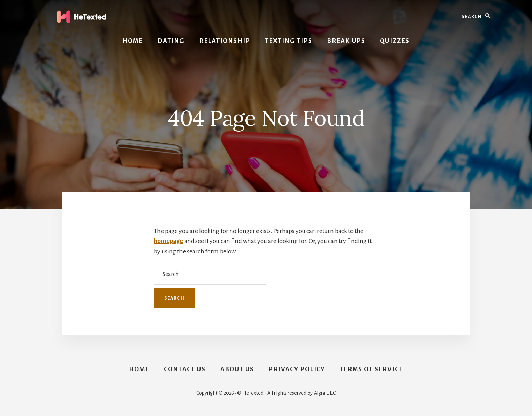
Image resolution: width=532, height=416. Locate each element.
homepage (169, 241)
